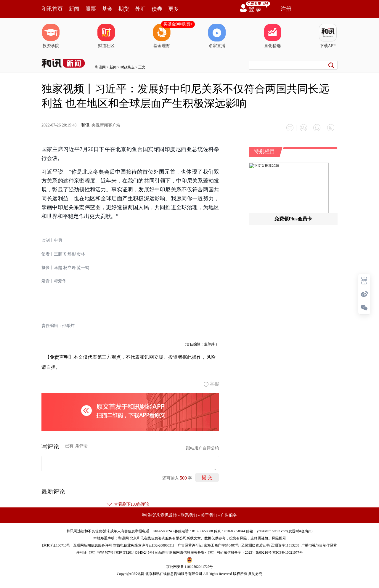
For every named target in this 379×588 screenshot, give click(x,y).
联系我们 (189, 514)
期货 (124, 9)
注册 (286, 9)
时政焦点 (128, 67)
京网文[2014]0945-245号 (134, 552)
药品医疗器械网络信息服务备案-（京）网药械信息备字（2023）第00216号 (213, 552)
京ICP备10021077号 (288, 552)
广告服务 (229, 514)
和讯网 (100, 67)
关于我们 (209, 514)
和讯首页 (52, 9)
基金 (107, 9)
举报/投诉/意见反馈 (160, 514)
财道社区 (106, 36)
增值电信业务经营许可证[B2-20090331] (144, 544)
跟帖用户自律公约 (203, 447)
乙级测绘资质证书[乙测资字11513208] (271, 544)
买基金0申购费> (178, 24)
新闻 (74, 9)
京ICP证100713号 (57, 544)
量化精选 (272, 36)
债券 (157, 9)
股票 (91, 9)
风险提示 (279, 537)
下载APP (328, 36)
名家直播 (217, 36)
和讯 (85, 125)
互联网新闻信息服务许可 (93, 544)
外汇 (140, 9)
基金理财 (162, 36)
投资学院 (51, 36)
